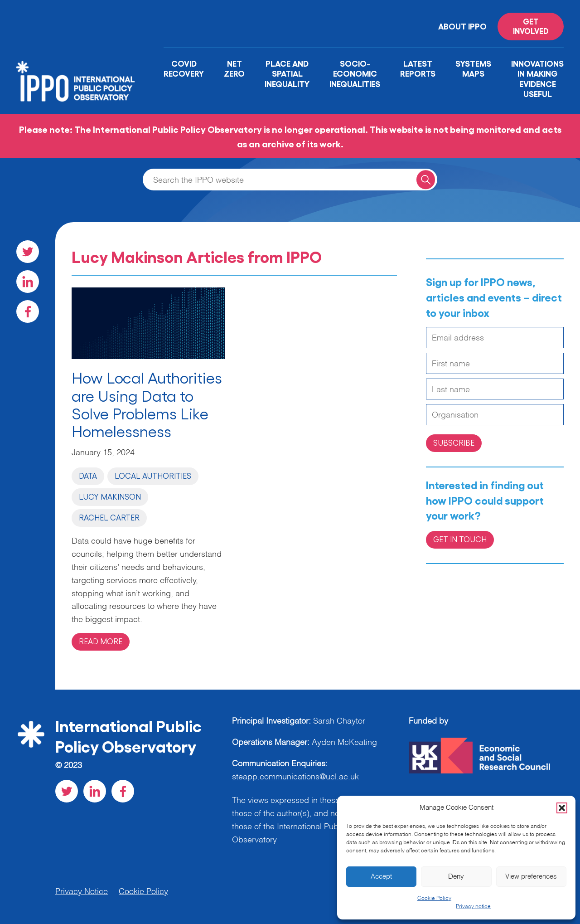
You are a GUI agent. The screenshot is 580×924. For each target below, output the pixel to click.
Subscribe (454, 443)
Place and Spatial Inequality (287, 73)
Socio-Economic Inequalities (355, 73)
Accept (381, 877)
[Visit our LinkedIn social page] (28, 282)
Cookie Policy (434, 899)
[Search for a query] (426, 179)
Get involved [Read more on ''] (531, 26)
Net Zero (234, 68)
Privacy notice (473, 907)
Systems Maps (473, 68)
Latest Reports (418, 68)
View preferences (531, 877)
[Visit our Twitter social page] (28, 252)
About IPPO (462, 26)
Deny (456, 877)
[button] (562, 808)
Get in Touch (460, 539)
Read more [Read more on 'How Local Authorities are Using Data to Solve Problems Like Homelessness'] (101, 641)
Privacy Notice (82, 892)
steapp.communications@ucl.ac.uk (295, 777)
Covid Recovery (184, 68)
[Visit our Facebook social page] (28, 311)
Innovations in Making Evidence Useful (537, 78)
